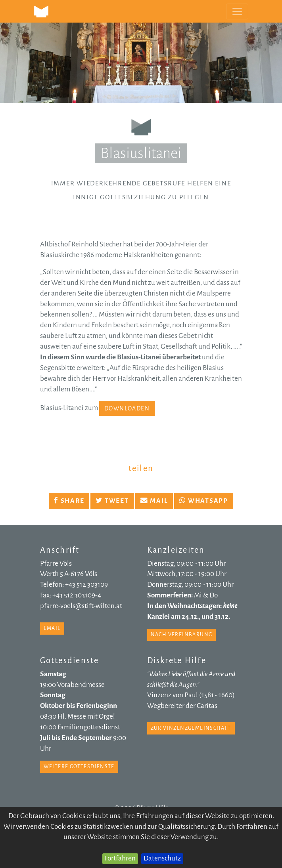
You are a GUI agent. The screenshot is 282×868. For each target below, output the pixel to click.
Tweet (112, 501)
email (52, 628)
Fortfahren (120, 858)
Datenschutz (162, 858)
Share (69, 501)
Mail (154, 501)
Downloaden (127, 408)
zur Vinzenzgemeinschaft (191, 728)
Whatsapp (204, 501)
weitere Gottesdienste (79, 767)
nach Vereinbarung (182, 635)
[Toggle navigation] (237, 11)
